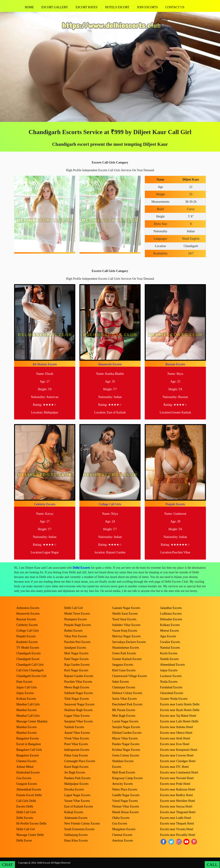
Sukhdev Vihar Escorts (126, 625)
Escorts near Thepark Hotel (177, 823)
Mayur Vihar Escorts (125, 738)
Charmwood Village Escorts (130, 676)
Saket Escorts (121, 682)
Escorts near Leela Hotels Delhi (180, 704)
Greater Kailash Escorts (127, 659)
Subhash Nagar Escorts (79, 693)
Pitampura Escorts (76, 619)
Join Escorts (147, 7)
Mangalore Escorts (124, 829)
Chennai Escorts (26, 761)
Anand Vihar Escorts (77, 733)
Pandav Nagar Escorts (126, 744)
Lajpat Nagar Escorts (77, 795)
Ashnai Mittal (25, 767)
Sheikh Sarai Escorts (125, 614)
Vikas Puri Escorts (76, 636)
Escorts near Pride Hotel (175, 784)
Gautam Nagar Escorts (126, 608)
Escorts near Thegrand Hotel (178, 812)
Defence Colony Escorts (127, 693)
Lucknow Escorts (171, 676)
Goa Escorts (24, 778)
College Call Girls (110, 504)
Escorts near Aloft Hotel (175, 738)
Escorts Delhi (25, 806)
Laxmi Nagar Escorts (125, 721)
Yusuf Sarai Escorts (124, 619)
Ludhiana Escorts (171, 614)
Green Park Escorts (124, 653)
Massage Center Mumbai (32, 721)
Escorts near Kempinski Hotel (179, 750)
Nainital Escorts (170, 648)
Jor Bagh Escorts (75, 772)
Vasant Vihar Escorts (77, 801)
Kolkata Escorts (26, 699)
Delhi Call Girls (26, 812)
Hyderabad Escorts (28, 772)
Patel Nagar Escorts (76, 659)
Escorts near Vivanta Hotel (177, 829)
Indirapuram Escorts (77, 750)
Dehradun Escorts (171, 619)
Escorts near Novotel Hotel (177, 778)
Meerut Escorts (169, 631)
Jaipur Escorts (25, 693)
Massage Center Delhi (30, 835)
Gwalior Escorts (170, 642)
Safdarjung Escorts (76, 835)
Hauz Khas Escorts (76, 840)
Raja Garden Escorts (77, 665)
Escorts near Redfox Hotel (176, 795)
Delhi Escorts (81, 568)
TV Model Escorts (28, 648)
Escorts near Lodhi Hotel (175, 818)
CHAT (7, 865)
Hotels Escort (117, 7)
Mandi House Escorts (126, 812)
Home (29, 7)
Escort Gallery (55, 7)
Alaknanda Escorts (76, 818)
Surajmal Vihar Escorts (79, 721)
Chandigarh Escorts (28, 653)
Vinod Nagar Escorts (125, 801)
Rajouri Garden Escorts (79, 676)
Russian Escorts (175, 364)
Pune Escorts (24, 682)
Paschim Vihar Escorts (78, 682)
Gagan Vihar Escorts (77, 716)
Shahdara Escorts (123, 761)
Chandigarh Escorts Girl (31, 676)
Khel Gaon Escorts (124, 670)
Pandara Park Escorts (77, 778)
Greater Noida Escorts (174, 699)
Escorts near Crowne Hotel (177, 755)
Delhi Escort (24, 840)
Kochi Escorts (169, 653)
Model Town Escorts (77, 614)
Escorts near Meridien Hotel (177, 801)
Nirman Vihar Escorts (126, 806)
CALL (212, 865)
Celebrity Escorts (45, 504)
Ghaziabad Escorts (172, 693)
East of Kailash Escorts (79, 806)
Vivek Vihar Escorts (77, 738)
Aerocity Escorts (123, 784)
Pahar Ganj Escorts (76, 755)
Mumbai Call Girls (28, 704)
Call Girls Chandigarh (30, 670)
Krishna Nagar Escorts (126, 750)
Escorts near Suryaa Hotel (176, 806)
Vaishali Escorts (74, 727)
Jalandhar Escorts (171, 608)
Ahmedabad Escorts (29, 789)
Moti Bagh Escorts (124, 716)
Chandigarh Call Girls (30, 665)
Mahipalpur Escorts (76, 784)
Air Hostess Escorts (45, 364)
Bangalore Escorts (28, 738)
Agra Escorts (168, 636)
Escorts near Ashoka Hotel (176, 727)
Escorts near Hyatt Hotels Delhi (180, 710)
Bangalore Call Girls (29, 750)
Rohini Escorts (73, 631)
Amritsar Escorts (123, 840)
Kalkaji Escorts (74, 812)
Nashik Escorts (169, 659)
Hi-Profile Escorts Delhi (31, 823)
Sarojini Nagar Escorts (126, 727)
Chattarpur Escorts (124, 687)
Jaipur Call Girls (27, 687)
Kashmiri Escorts (27, 642)
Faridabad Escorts (171, 687)
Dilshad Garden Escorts (127, 733)
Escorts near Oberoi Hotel (176, 733)
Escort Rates (87, 7)
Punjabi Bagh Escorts (78, 625)
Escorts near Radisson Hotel (177, 789)
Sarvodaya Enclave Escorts (129, 642)
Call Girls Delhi (26, 801)
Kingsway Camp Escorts (128, 778)
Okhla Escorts (121, 818)
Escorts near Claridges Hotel (178, 761)
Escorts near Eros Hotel (175, 744)
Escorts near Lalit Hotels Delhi (179, 721)
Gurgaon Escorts (27, 784)
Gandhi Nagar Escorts (126, 795)
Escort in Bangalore (29, 744)
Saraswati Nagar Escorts (79, 704)
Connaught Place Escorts (80, 761)
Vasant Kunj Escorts (125, 631)
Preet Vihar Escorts (76, 744)
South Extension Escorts (79, 829)
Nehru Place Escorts (125, 789)
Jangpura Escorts (123, 665)
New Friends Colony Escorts (82, 823)
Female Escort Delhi (29, 795)
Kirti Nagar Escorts (76, 670)
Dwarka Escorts (74, 789)
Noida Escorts (169, 682)
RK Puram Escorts (124, 710)
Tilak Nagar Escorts (77, 699)
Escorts (117, 767)
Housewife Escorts (110, 364)
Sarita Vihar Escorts (125, 699)
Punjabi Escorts (175, 504)
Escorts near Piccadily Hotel (178, 835)
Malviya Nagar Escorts (126, 636)
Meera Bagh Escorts (77, 687)
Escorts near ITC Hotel (174, 767)
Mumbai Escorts (27, 710)
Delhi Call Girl (26, 829)
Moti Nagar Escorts (76, 653)
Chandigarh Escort (28, 659)
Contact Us (175, 7)
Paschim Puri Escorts (77, 642)
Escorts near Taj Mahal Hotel (178, 716)
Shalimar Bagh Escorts (78, 710)
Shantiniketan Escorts (126, 648)
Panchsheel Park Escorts (127, 704)
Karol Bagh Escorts (76, 767)
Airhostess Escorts (28, 608)
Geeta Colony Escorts (126, 755)
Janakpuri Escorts (75, 648)
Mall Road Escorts (124, 772)
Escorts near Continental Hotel (179, 772)
